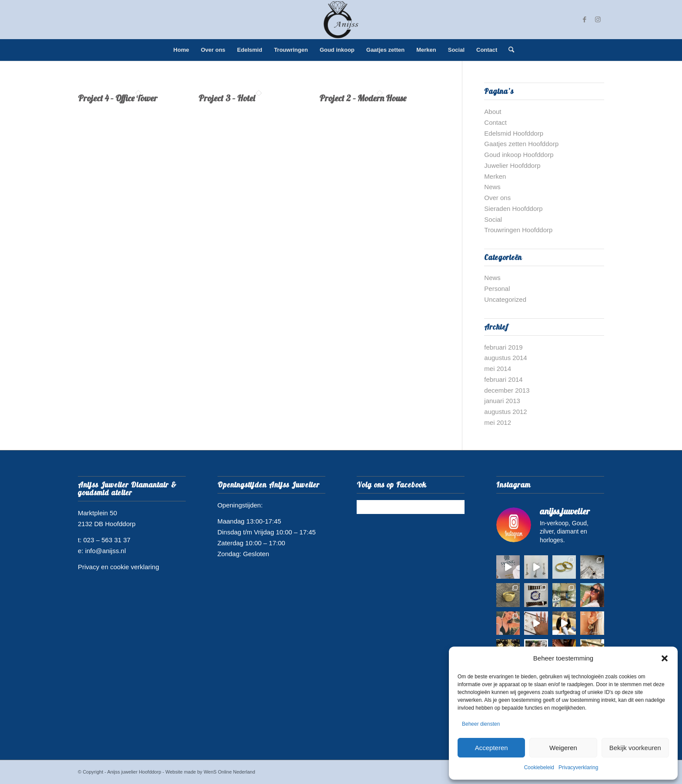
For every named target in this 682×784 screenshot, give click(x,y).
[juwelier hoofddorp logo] (341, 20)
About (493, 112)
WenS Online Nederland (229, 772)
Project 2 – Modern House (363, 98)
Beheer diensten (481, 724)
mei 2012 (498, 422)
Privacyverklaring (578, 767)
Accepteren (491, 748)
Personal (497, 289)
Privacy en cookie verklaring (119, 567)
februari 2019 (503, 347)
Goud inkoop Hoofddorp (519, 155)
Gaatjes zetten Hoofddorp (521, 144)
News (492, 187)
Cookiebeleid (539, 767)
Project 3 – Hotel (227, 98)
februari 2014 (503, 379)
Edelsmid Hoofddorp (514, 133)
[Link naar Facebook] (585, 20)
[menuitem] (181, 50)
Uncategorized (505, 299)
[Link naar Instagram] (598, 20)
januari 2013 (502, 401)
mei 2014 (498, 369)
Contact (495, 122)
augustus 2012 (505, 412)
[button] (665, 658)
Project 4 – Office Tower (118, 98)
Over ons (497, 198)
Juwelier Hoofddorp (512, 165)
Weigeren (563, 748)
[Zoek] (508, 50)
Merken (495, 176)
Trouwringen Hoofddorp (518, 230)
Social (493, 219)
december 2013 (507, 390)
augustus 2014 (505, 358)
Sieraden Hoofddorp (513, 209)
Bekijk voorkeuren (635, 748)
